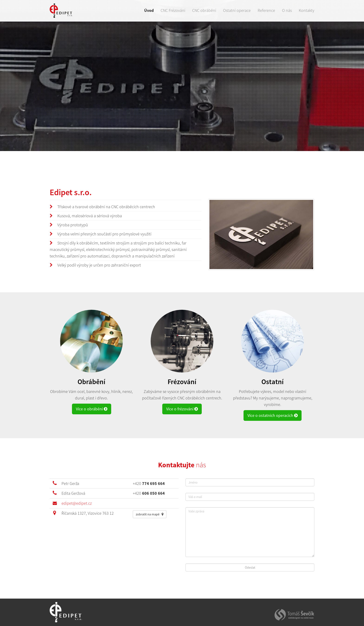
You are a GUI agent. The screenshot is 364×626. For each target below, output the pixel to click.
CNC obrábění (204, 10)
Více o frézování (182, 409)
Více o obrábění (92, 409)
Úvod (149, 10)
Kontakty (307, 10)
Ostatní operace (237, 10)
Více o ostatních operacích (273, 415)
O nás (287, 10)
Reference (266, 10)
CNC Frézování (173, 10)
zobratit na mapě (150, 514)
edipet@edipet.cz (77, 503)
